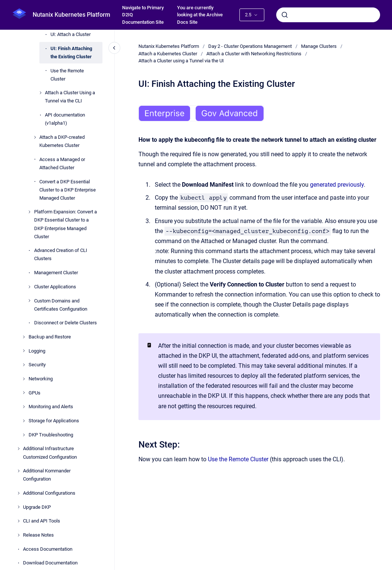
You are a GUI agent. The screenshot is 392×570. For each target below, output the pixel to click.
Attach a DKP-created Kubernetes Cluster (62, 141)
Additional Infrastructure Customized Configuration (50, 453)
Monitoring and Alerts (51, 407)
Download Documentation (50, 563)
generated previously (337, 185)
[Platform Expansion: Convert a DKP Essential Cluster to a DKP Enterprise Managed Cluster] (29, 212)
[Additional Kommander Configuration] (19, 471)
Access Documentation (48, 549)
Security (37, 365)
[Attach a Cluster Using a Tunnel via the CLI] (40, 93)
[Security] (24, 365)
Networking (41, 379)
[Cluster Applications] (29, 287)
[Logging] (24, 351)
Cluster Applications (55, 287)
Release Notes (38, 535)
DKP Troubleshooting (51, 435)
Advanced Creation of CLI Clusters (61, 254)
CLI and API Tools (42, 521)
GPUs (35, 393)
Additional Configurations (49, 493)
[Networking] (24, 379)
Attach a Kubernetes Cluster (168, 54)
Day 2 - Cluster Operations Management (250, 46)
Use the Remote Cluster (67, 75)
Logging (37, 351)
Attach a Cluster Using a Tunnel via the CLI (70, 97)
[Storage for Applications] (24, 421)
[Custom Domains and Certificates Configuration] (29, 301)
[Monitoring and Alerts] (24, 407)
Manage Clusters (319, 46)
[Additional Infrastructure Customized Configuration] (19, 449)
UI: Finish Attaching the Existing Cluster (71, 53)
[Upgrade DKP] (19, 507)
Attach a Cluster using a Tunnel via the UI (181, 61)
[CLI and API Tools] (19, 521)
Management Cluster (56, 273)
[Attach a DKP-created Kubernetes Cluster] (35, 137)
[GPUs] (24, 393)
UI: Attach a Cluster (71, 34)
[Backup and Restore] (24, 337)
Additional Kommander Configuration (47, 475)
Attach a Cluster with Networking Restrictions (254, 54)
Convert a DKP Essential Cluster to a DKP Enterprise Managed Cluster (68, 190)
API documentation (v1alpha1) (65, 119)
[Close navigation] (114, 48)
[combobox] (328, 15)
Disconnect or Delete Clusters (66, 323)
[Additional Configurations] (19, 493)
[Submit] (285, 15)
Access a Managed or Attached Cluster (62, 163)
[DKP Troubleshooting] (24, 435)
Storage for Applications (54, 421)
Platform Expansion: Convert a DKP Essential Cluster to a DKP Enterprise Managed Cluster (66, 224)
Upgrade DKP (37, 507)
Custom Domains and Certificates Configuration (61, 305)
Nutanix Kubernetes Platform (71, 15)
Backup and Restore (50, 337)
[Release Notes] (19, 535)
